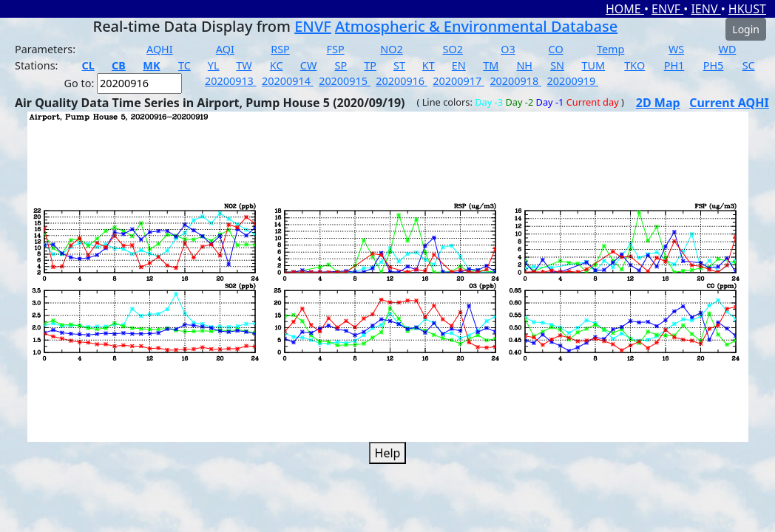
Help (388, 453)
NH (524, 65)
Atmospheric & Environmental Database (476, 26)
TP (370, 65)
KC (277, 65)
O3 (508, 49)
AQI (225, 49)
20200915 (345, 81)
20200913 (231, 81)
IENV (705, 9)
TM (491, 65)
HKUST (747, 9)
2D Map (658, 103)
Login (746, 29)
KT (429, 65)
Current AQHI (729, 103)
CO (556, 49)
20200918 (515, 81)
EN (459, 65)
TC (185, 65)
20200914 (288, 81)
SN (557, 65)
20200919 (572, 81)
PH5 (714, 65)
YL (214, 65)
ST (399, 65)
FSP (336, 49)
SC (749, 65)
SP (341, 65)
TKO (634, 65)
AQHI (160, 49)
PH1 (674, 65)
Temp (610, 49)
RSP (280, 49)
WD (728, 49)
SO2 (453, 49)
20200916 (402, 81)
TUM (594, 65)
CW (308, 65)
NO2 (391, 49)
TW (244, 65)
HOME (625, 9)
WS (676, 49)
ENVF (667, 9)
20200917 (458, 81)
